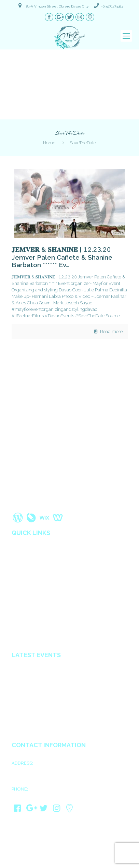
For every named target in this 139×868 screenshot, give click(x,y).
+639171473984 (112, 6)
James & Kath (27, 676)
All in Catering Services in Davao (47, 630)
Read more (111, 331)
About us (22, 551)
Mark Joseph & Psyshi (36, 684)
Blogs (18, 580)
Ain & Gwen (25, 701)
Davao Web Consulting (97, 861)
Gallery (20, 565)
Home (49, 143)
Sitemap (20, 594)
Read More (69, 504)
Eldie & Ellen (26, 727)
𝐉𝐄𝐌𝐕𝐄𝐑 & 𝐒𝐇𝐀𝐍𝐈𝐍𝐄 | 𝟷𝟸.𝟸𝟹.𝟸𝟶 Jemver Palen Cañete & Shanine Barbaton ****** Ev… (62, 257)
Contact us (23, 601)
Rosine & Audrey (30, 710)
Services (21, 558)
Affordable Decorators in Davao (46, 623)
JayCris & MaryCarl (33, 719)
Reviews (21, 573)
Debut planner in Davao (37, 637)
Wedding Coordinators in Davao (47, 616)
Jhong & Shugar (29, 693)
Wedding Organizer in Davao (44, 608)
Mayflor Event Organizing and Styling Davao (84, 848)
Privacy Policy (27, 587)
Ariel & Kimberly (30, 667)
